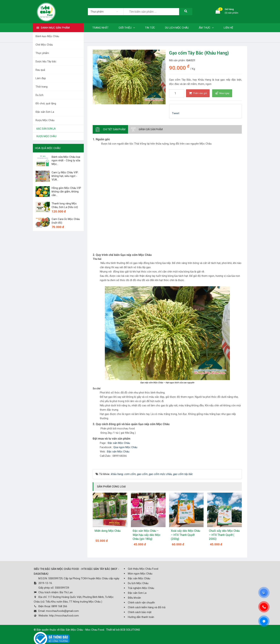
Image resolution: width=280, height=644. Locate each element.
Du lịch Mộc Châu (138, 583)
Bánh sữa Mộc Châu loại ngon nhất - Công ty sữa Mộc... (66, 160)
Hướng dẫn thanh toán (141, 617)
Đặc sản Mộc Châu (119, 443)
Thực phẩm (42, 53)
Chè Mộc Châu (44, 45)
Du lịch (39, 95)
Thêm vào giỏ (198, 93)
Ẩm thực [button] (206, 28)
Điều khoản (134, 598)
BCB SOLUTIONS (130, 630)
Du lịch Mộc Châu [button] (177, 28)
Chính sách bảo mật (140, 612)
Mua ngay (222, 93)
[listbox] (106, 12)
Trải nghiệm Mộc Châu (141, 588)
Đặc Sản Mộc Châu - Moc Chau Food (82, 630)
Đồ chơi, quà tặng (46, 103)
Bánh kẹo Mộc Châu (47, 36)
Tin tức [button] (150, 28)
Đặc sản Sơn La (45, 112)
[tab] (110, 129)
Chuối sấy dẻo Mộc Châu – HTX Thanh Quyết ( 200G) (224, 535)
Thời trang (42, 87)
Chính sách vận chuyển (141, 603)
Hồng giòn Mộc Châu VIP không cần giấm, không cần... (66, 192)
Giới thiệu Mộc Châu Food (143, 569)
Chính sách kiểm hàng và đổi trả (147, 607)
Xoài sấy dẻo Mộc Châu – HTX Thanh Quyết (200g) (186, 535)
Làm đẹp (41, 78)
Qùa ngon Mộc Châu (126, 447)
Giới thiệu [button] (127, 28)
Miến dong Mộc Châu (107, 531)
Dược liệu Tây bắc (46, 61)
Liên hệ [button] (228, 28)
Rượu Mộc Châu (45, 120)
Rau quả (40, 70)
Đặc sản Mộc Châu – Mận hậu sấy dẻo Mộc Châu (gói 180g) (147, 535)
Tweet (176, 113)
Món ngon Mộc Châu (140, 574)
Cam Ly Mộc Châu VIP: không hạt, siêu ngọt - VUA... (65, 176)
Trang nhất (100, 28)
